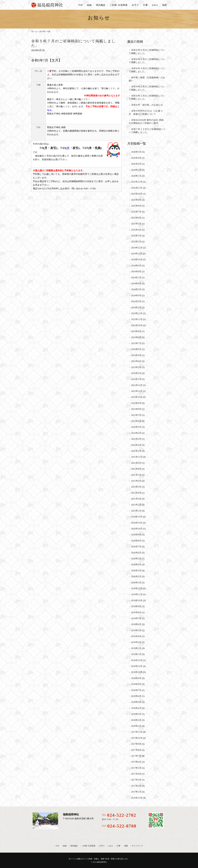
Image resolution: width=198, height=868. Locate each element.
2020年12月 (137, 517)
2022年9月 (136, 403)
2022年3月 (136, 439)
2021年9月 (136, 463)
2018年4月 (136, 708)
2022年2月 (136, 445)
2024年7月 (136, 278)
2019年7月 (136, 618)
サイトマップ (137, 846)
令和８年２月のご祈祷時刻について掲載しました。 (147, 97)
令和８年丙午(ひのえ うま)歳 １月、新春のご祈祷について (146, 112)
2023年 (42, 31)
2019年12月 (137, 588)
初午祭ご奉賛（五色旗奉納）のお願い (147, 79)
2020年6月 (136, 553)
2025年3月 (136, 236)
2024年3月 (136, 301)
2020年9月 (136, 535)
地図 (165, 5)
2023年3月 (136, 367)
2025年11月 (137, 188)
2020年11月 (137, 523)
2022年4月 (136, 433)
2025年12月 (137, 182)
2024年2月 (136, 307)
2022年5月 (136, 427)
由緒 (89, 5)
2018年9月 (136, 678)
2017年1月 (136, 792)
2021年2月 (136, 505)
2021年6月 (136, 481)
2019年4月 (136, 636)
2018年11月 (137, 666)
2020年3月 (136, 571)
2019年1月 (136, 654)
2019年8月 (136, 612)
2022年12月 (137, 385)
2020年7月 (136, 547)
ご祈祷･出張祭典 (119, 5)
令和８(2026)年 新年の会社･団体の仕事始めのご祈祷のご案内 (146, 122)
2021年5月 (136, 487)
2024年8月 (136, 271)
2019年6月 (136, 624)
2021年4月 (136, 493)
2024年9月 (136, 266)
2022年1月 (136, 451)
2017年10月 (137, 738)
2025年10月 (137, 194)
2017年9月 (136, 744)
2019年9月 (136, 606)
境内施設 (101, 5)
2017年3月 (136, 780)
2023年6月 (136, 349)
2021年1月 (136, 511)
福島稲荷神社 (102, 862)
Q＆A (155, 5)
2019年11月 (137, 594)
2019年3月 (136, 642)
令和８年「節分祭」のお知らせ (147, 105)
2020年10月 (137, 529)
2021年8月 (136, 469)
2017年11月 (137, 732)
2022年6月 (136, 421)
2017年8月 (136, 750)
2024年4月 (136, 295)
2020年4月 (136, 564)
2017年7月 (136, 756)
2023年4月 (136, 361)
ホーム (34, 31)
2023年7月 (136, 343)
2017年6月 (136, 762)
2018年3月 (136, 714)
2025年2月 (136, 242)
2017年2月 (136, 786)
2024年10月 (137, 259)
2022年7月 (136, 415)
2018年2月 (136, 720)
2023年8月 (136, 337)
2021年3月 (136, 499)
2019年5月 (136, 630)
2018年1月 (136, 726)
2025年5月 (136, 224)
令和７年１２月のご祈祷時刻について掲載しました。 (147, 131)
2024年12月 (137, 248)
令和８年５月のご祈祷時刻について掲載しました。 (147, 61)
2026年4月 (136, 158)
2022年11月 (137, 391)
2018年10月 (137, 672)
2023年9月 (136, 331)
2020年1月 (136, 583)
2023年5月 (136, 355)
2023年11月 (137, 319)
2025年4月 (136, 230)
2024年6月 (136, 283)
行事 (145, 5)
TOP (80, 5)
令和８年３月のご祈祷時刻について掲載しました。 (147, 88)
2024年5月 (136, 289)
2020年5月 (136, 559)
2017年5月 (136, 768)
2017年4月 (136, 774)
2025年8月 (136, 206)
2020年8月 (136, 541)
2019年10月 (137, 600)
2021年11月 (137, 457)
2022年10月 (137, 397)
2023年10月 (137, 325)
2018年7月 (136, 690)
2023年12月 (137, 313)
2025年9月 (136, 200)
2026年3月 (136, 164)
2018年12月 (137, 660)
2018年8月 (136, 684)
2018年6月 (136, 696)
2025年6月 (136, 218)
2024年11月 (137, 254)
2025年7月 (136, 212)
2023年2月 (136, 373)
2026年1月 (136, 176)
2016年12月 (137, 798)
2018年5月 (136, 702)
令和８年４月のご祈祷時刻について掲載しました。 (147, 70)
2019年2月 (136, 648)
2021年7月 (136, 475)
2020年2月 (136, 576)
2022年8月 (136, 409)
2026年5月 (136, 152)
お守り (135, 5)
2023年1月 (136, 379)
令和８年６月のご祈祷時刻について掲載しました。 (147, 52)
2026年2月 (136, 170)
